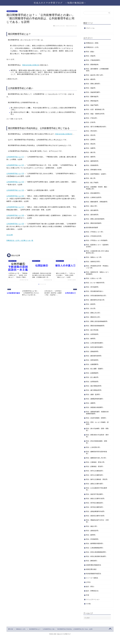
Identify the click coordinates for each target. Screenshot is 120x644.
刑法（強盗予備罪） (93, 105)
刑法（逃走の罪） (92, 208)
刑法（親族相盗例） (93, 64)
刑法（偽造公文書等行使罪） (96, 506)
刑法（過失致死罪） (93, 217)
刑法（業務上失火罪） (94, 317)
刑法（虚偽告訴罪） (93, 538)
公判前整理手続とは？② (15, 165)
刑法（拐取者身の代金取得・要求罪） (97, 442)
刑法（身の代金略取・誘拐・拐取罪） (97, 435)
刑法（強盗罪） (91, 88)
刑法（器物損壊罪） (93, 357)
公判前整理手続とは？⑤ (15, 190)
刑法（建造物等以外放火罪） (96, 304)
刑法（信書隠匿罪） (93, 370)
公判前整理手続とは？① (15, 157)
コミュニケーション (93, 607)
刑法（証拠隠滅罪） (93, 379)
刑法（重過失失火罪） (94, 321)
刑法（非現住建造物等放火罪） (97, 299)
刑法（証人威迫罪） (93, 383)
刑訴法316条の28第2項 (64, 134)
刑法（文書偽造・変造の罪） (96, 468)
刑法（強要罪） (91, 148)
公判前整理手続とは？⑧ (15, 215)
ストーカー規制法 (92, 586)
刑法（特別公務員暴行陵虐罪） (97, 564)
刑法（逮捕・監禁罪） (94, 400)
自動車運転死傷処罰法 (94, 573)
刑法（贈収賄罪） (92, 569)
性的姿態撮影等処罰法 (94, 581)
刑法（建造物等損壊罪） (94, 362)
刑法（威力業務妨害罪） (94, 396)
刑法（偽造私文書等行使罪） (96, 524)
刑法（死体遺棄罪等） (94, 193)
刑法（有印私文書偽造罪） (95, 511)
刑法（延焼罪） (91, 308)
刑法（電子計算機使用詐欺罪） (97, 127)
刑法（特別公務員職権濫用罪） (97, 560)
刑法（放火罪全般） (93, 336)
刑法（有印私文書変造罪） (95, 515)
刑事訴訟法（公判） (12, 11)
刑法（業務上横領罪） (94, 84)
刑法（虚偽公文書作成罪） (95, 491)
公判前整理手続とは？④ (15, 182)
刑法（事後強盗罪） (93, 101)
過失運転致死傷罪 (92, 229)
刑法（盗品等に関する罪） (95, 75)
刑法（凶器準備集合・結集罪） (97, 174)
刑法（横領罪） (91, 79)
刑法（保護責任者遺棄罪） (95, 413)
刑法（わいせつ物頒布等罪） (96, 287)
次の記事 (10, 235)
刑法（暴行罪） (91, 152)
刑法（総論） (91, 52)
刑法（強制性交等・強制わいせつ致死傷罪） (97, 277)
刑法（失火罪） (91, 312)
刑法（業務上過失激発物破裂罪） (96, 326)
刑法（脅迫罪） (91, 144)
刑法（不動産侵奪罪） (94, 60)
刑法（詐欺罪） (91, 122)
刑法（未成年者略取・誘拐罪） (97, 424)
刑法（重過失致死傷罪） (94, 225)
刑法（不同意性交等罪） (94, 238)
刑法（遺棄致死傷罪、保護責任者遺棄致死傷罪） (97, 419)
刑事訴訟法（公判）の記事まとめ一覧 (20, 240)
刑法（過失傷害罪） (93, 212)
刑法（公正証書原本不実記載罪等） (97, 497)
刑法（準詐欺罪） (92, 131)
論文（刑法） (91, 594)
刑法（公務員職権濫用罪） (95, 556)
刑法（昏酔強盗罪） (93, 97)
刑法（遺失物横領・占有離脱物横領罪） (97, 70)
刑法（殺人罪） (91, 178)
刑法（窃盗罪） (91, 56)
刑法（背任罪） (91, 135)
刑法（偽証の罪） (92, 534)
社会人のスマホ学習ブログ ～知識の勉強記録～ (60, 3)
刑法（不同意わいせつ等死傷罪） (96, 243)
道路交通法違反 (91, 577)
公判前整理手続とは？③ (15, 174)
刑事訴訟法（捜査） (93, 43)
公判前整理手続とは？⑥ (15, 196)
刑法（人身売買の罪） (94, 453)
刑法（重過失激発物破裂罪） (96, 332)
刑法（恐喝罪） (91, 140)
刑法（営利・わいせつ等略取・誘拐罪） (97, 429)
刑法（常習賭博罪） (93, 547)
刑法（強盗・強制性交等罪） (96, 114)
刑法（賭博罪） (91, 543)
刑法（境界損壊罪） (93, 366)
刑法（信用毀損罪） (93, 387)
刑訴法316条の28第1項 (31, 65)
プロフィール (90, 28)
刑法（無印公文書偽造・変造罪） (96, 486)
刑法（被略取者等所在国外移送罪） (97, 458)
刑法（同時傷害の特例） (94, 170)
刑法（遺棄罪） (91, 409)
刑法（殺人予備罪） (93, 183)
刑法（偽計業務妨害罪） (94, 392)
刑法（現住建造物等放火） (95, 295)
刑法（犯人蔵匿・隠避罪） (95, 375)
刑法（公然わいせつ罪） (94, 282)
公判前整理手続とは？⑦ (15, 207)
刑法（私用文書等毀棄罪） (95, 353)
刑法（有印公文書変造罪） (95, 481)
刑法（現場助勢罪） (93, 165)
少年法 (88, 590)
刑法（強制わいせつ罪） (94, 261)
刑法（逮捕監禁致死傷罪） (95, 405)
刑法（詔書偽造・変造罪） (95, 472)
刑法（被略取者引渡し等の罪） (97, 464)
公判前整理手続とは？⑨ (15, 224)
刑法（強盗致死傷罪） (94, 92)
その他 (88, 612)
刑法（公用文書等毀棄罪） (95, 349)
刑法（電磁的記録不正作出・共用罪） (97, 529)
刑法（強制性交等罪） (94, 265)
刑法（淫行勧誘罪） (93, 291)
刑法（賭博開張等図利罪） (95, 551)
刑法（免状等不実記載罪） (95, 502)
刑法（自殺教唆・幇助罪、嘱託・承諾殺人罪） (96, 188)
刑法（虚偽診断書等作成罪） (96, 519)
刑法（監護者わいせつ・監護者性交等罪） (97, 250)
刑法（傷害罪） (91, 157)
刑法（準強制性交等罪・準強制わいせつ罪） (97, 271)
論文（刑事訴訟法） (93, 599)
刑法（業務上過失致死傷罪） (96, 221)
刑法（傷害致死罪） (93, 161)
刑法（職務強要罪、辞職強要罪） (96, 203)
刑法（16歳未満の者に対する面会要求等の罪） (96, 256)
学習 (88, 603)
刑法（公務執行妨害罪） (94, 197)
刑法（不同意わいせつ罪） (95, 234)
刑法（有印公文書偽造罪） (95, 477)
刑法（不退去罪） (92, 118)
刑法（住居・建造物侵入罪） (96, 109)
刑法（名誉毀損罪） (93, 340)
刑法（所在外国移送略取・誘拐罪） (97, 448)
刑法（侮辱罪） (91, 344)
